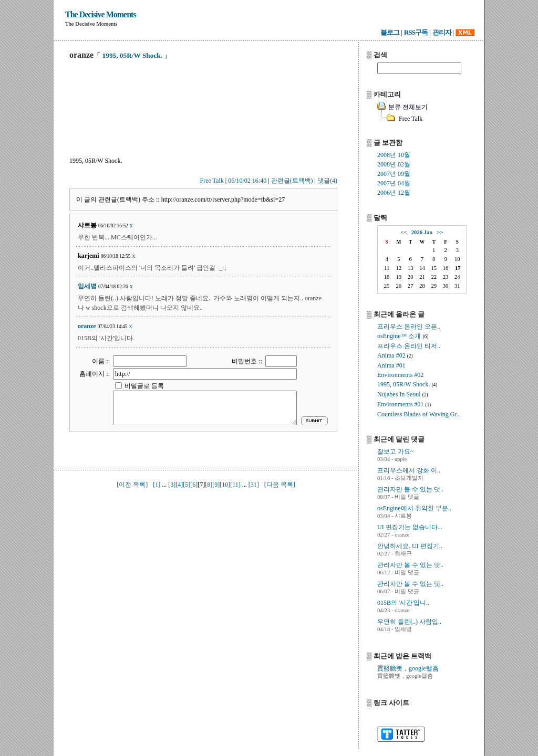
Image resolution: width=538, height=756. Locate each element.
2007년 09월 (394, 174)
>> (440, 232)
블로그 (390, 32)
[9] (216, 485)
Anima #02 (391, 355)
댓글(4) (327, 181)
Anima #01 (391, 365)
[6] (194, 485)
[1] (157, 485)
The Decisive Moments (101, 14)
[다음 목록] (280, 485)
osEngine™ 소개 (399, 336)
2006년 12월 (394, 193)
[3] (172, 485)
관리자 (442, 32)
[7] (201, 485)
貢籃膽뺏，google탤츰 (408, 668)
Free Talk (212, 181)
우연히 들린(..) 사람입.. (409, 622)
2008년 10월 (394, 155)
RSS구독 (416, 32)
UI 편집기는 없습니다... (410, 527)
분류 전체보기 (408, 107)
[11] (235, 485)
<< (404, 232)
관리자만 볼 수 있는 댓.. (410, 489)
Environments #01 (400, 404)
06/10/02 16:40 (247, 181)
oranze (87, 326)
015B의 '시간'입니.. (403, 603)
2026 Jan (422, 232)
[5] (187, 485)
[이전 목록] (132, 485)
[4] (179, 485)
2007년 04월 (394, 183)
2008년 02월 (394, 164)
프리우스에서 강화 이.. (409, 470)
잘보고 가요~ (396, 451)
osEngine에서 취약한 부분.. (414, 508)
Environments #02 (400, 375)
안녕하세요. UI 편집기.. (410, 546)
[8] (209, 485)
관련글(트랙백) (292, 181)
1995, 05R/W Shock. (133, 55)
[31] (254, 485)
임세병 (87, 286)
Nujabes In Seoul (399, 394)
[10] (225, 485)
